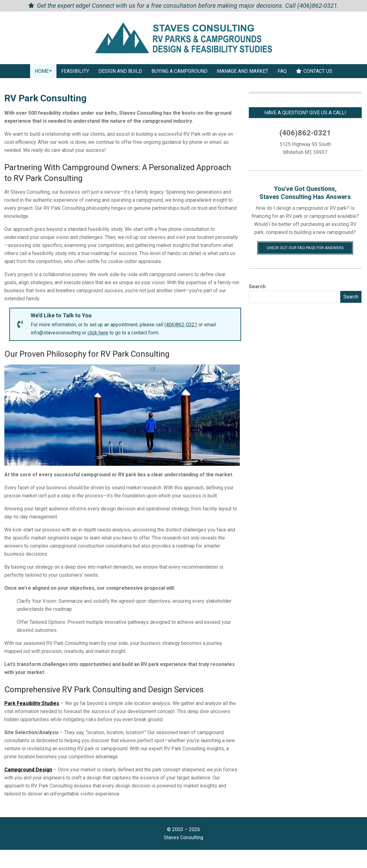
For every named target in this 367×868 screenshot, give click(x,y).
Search (257, 286)
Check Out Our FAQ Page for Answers (305, 248)
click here (98, 333)
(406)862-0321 (317, 6)
